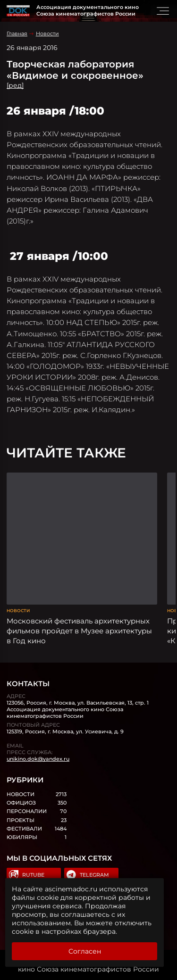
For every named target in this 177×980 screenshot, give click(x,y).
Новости (47, 33)
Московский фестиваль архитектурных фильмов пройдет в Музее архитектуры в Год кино (79, 631)
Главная (17, 33)
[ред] (15, 85)
